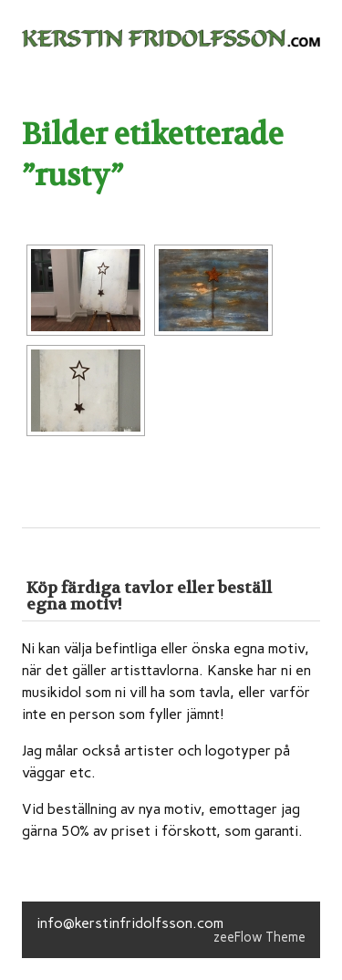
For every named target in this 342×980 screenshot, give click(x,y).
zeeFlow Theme (259, 937)
